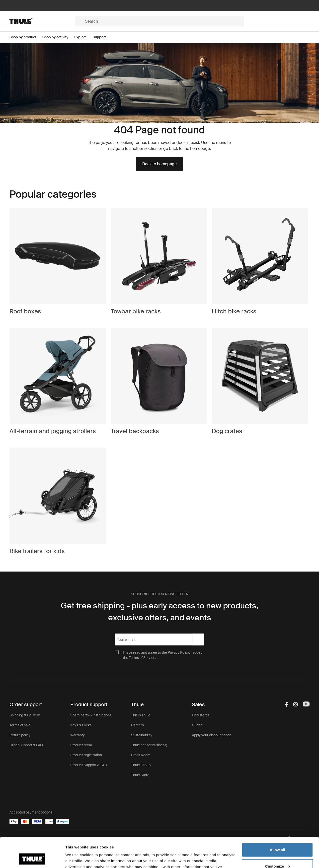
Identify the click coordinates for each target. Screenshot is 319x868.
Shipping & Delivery (25, 715)
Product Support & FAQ (89, 765)
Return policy (20, 735)
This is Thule (141, 715)
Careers (137, 725)
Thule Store (140, 775)
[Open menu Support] (102, 37)
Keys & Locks (81, 725)
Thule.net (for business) (149, 745)
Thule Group (141, 765)
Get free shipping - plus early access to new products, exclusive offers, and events (159, 612)
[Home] (42, 21)
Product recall (81, 745)
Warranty (78, 735)
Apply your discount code (212, 735)
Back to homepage (159, 164)
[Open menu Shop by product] (26, 37)
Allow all (278, 822)
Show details (77, 858)
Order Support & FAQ (26, 745)
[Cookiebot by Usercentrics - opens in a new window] (32, 858)
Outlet (197, 725)
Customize (278, 838)
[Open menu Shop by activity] (58, 37)
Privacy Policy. (179, 652)
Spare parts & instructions (91, 715)
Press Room (141, 755)
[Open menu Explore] (83, 37)
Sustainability (142, 735)
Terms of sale (20, 725)
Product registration (86, 755)
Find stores (201, 715)
